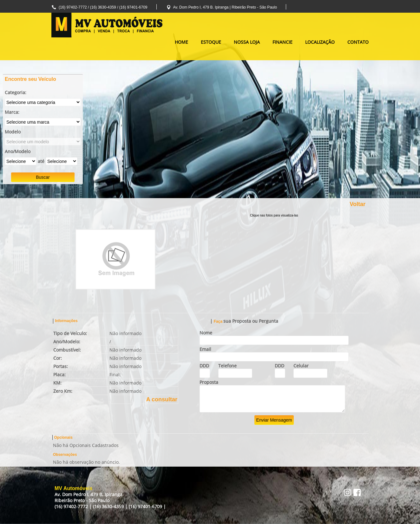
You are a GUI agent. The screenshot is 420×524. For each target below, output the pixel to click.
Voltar (358, 204)
